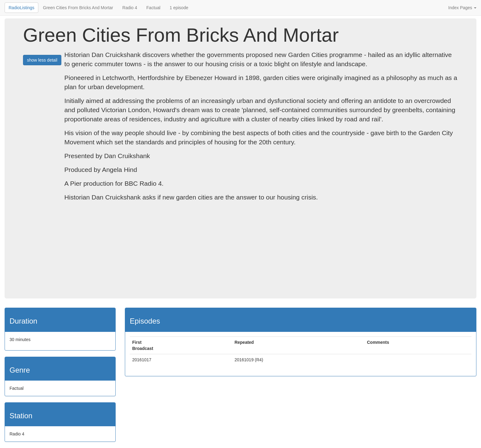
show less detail (42, 60)
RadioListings (21, 8)
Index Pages (462, 8)
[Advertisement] (240, 252)
